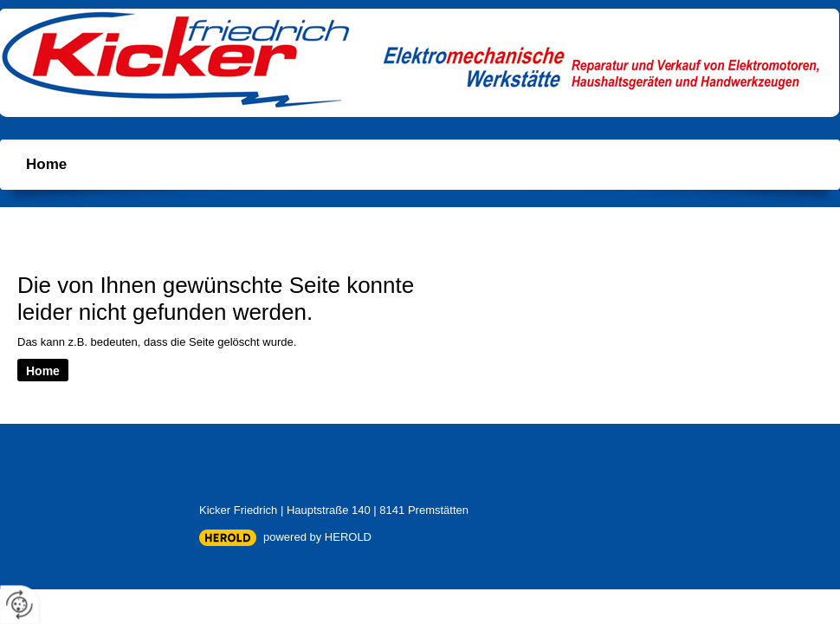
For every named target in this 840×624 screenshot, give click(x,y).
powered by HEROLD (317, 537)
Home (46, 164)
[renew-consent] (19, 604)
